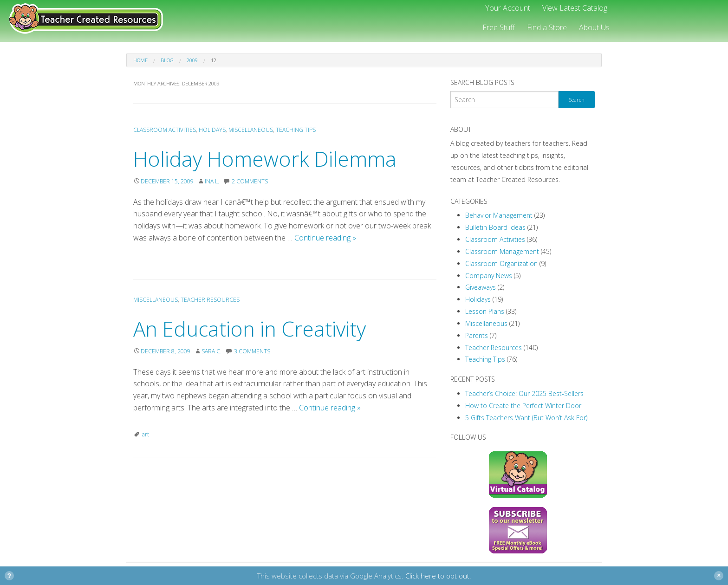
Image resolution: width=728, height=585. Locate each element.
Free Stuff (499, 27)
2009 (192, 60)
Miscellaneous (251, 130)
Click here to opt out (437, 576)
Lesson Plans (485, 311)
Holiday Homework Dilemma (265, 159)
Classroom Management (502, 251)
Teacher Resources (210, 300)
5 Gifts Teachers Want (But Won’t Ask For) (526, 418)
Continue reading (325, 238)
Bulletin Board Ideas (495, 227)
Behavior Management (499, 215)
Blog (167, 60)
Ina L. (212, 181)
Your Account (508, 8)
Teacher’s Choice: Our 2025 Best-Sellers (524, 393)
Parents (477, 335)
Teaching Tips (296, 130)
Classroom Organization (501, 263)
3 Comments (252, 351)
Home (140, 60)
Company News (489, 276)
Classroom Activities (165, 130)
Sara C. (211, 351)
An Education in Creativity (250, 329)
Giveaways (481, 287)
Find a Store (547, 27)
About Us (594, 27)
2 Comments (250, 181)
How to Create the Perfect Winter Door (523, 406)
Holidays (212, 130)
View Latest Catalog (575, 8)
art (146, 434)
